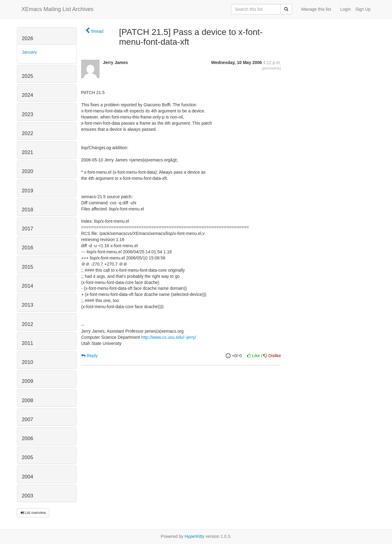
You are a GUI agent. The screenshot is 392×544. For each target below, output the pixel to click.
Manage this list (316, 9)
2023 (27, 114)
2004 (27, 477)
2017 (27, 229)
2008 (27, 400)
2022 (27, 133)
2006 (27, 438)
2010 (27, 362)
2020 (27, 171)
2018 (27, 210)
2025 (27, 76)
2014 (27, 286)
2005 (27, 457)
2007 (27, 419)
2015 (27, 267)
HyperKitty (195, 536)
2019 (27, 191)
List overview (33, 513)
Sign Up (363, 9)
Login (345, 9)
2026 (27, 38)
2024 (27, 95)
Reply (89, 356)
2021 (27, 152)
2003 (27, 496)
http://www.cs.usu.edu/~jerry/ (169, 337)
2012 (27, 324)
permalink (271, 68)
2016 (27, 248)
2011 (27, 343)
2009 (27, 381)
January (29, 52)
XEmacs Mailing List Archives (57, 9)
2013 (27, 305)
